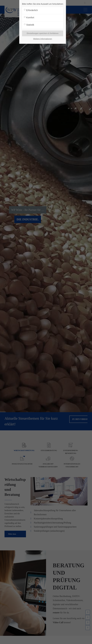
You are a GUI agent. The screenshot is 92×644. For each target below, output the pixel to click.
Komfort (30, 18)
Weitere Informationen (43, 39)
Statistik (30, 25)
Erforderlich (32, 10)
